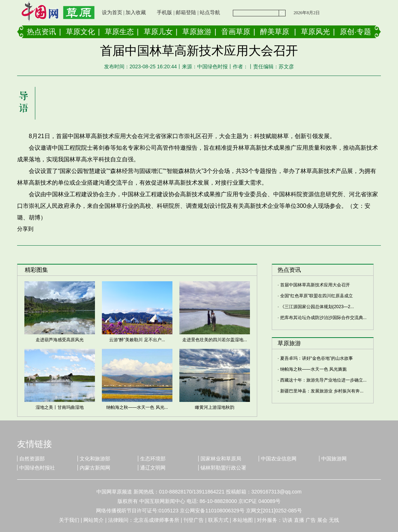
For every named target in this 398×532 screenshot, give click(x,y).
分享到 (25, 229)
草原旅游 (197, 32)
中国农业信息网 (279, 459)
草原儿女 (158, 32)
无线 (334, 520)
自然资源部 (32, 459)
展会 (322, 520)
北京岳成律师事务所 (156, 520)
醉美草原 (275, 32)
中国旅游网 (334, 459)
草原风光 (315, 32)
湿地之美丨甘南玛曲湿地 (60, 407)
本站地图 (243, 520)
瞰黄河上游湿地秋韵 (215, 407)
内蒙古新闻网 (95, 468)
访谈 (287, 520)
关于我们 (69, 520)
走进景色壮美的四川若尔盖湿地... (215, 340)
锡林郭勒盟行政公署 (223, 468)
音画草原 (236, 32)
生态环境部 (153, 459)
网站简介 (93, 520)
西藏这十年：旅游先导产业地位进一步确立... (323, 380)
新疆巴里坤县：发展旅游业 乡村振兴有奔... (322, 391)
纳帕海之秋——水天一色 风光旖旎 (313, 369)
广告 (311, 520)
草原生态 (119, 32)
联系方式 (218, 520)
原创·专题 (355, 32)
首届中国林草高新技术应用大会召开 (315, 285)
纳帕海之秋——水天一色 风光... (137, 407)
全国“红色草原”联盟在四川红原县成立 (317, 296)
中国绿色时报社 (37, 468)
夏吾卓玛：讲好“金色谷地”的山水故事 (317, 358)
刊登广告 (194, 520)
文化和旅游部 (95, 459)
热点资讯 (41, 32)
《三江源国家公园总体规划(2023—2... (317, 307)
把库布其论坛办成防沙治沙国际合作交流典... (323, 318)
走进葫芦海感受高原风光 (60, 340)
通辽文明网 (153, 468)
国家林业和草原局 (221, 459)
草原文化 (80, 32)
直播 (299, 520)
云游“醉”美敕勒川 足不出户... (137, 340)
